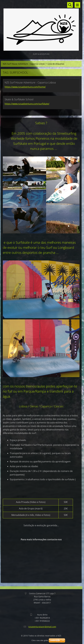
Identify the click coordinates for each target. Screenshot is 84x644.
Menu (77, 5)
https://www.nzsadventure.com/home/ (25, 87)
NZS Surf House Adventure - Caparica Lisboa (24, 64)
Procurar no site (70, 5)
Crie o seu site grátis (40, 640)
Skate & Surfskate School (19, 99)
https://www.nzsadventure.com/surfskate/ (27, 104)
